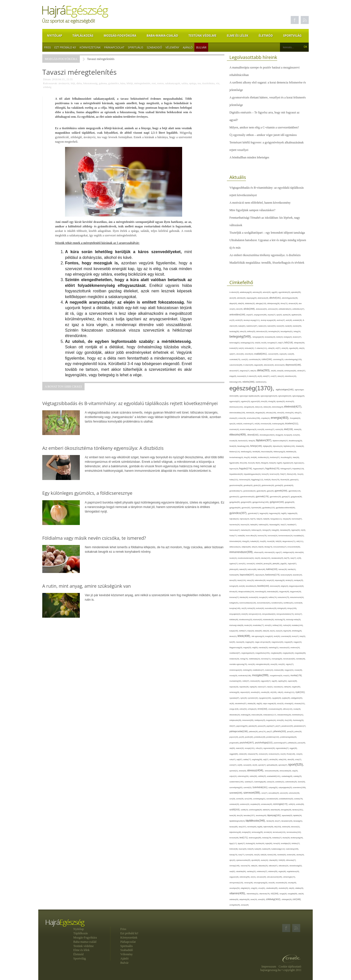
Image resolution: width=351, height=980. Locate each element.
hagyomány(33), (275, 513)
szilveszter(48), (294, 793)
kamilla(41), (292, 569)
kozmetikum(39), (271, 608)
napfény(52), (283, 681)
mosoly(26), (234, 676)
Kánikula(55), (235, 575)
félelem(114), (235, 452)
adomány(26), (258, 292)
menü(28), (252, 664)
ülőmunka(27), (291, 860)
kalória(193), (272, 569)
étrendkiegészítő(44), (268, 435)
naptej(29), (254, 687)
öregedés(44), (272, 720)
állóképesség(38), (274, 303)
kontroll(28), (299, 603)
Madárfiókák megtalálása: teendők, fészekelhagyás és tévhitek (267, 263)
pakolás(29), (253, 726)
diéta (79, 83)
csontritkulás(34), (255, 359)
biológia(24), (288, 337)
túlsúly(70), (234, 855)
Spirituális (135, 47)
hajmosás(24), (245, 519)
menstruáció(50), (289, 659)
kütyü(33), (251, 631)
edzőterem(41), (261, 382)
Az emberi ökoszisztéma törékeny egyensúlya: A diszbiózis (265, 255)
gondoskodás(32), (250, 491)
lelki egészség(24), (258, 636)
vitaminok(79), (265, 894)
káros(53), (233, 580)
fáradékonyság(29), (296, 441)
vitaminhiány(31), (253, 894)
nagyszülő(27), (266, 681)
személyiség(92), (236, 787)
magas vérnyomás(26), (263, 642)
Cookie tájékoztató (290, 967)
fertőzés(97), (275, 457)
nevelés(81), (256, 692)
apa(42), (280, 315)
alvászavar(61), (262, 309)
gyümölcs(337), (239, 513)
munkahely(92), (236, 681)
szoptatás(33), (255, 804)
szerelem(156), (299, 787)
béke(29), (244, 331)
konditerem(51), (277, 603)
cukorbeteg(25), (279, 359)
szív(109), (249, 799)
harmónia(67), (297, 519)
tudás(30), (258, 849)
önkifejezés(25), (260, 720)
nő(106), (274, 692)
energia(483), (280, 418)
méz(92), (282, 664)
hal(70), (253, 519)
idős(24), (255, 547)
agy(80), (275, 292)
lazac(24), (280, 631)
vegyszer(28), (234, 877)
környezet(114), (255, 614)
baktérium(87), (252, 326)
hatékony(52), (264, 525)
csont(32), (245, 359)
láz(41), (273, 631)
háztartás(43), (246, 530)
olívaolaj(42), (289, 704)
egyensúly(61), (235, 401)
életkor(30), (268, 407)
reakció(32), (240, 748)
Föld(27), (284, 474)
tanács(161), (298, 810)
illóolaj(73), (269, 547)
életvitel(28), (251, 413)
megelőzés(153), (263, 653)
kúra (123, 83)
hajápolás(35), (293, 513)
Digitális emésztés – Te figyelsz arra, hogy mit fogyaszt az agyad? (264, 116)
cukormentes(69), (236, 365)
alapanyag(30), (252, 298)
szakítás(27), (249, 782)
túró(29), (257, 855)
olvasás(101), (300, 704)
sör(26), (255, 765)
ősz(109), (289, 720)
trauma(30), (243, 849)
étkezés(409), (238, 435)
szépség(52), (273, 787)
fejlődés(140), (290, 446)
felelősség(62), (247, 452)
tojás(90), (269, 844)
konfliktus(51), (289, 603)
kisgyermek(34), (296, 592)
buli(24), (242, 348)
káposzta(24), (260, 575)
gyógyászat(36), (296, 497)
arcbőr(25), (240, 320)
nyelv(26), (244, 698)
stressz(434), (256, 770)
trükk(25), (251, 849)
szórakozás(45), (267, 804)
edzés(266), (249, 382)
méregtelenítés (142, 83)
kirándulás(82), (273, 592)
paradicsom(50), (288, 726)
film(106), (244, 463)
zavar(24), (254, 899)
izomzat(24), (251, 564)
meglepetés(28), (289, 653)
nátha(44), (288, 687)
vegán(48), (283, 871)
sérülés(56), (274, 759)
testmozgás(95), (255, 838)
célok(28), (285, 348)
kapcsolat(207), (247, 575)
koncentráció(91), (264, 603)
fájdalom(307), (264, 440)
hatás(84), (254, 525)
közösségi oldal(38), (237, 625)
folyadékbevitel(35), (237, 474)
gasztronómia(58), (236, 485)
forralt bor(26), (275, 474)
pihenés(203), (280, 731)
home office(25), (252, 536)
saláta (185, 83)
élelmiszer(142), (237, 407)
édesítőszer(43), (291, 376)
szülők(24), (245, 810)
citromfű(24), (249, 354)
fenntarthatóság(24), (237, 457)
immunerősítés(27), (280, 547)
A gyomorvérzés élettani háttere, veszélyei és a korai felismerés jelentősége (268, 101)
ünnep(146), (235, 866)
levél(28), (277, 636)
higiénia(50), (296, 530)
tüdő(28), (264, 855)
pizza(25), (291, 732)
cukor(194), (267, 359)
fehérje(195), (257, 446)
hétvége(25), (267, 530)
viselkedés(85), (272, 888)
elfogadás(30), (261, 413)
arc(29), (232, 320)
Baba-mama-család (162, 36)
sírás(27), (298, 759)
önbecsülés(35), (257, 715)
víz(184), (275, 894)
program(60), (235, 743)
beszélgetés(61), (287, 331)
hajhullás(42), (235, 519)
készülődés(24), (251, 586)
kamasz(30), (283, 569)
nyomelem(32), (253, 698)
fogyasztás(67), (259, 469)
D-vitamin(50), (249, 365)
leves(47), (296, 636)
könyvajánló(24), (235, 614)
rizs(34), (284, 754)
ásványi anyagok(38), (269, 320)
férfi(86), (254, 458)
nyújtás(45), (286, 698)
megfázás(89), (277, 653)
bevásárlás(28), (270, 337)
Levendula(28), (286, 636)
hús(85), (263, 541)
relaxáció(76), (253, 754)
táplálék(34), (298, 815)
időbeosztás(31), (236, 547)
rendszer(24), (264, 754)
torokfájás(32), (286, 843)
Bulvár (201, 47)
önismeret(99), (248, 720)
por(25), (242, 737)
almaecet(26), (293, 303)
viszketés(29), (284, 888)
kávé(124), (242, 580)
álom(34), (240, 309)
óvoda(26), (297, 709)
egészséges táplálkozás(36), (250, 396)
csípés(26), (283, 354)
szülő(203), (235, 810)
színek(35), (240, 799)
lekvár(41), (234, 636)
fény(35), (247, 457)
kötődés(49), (234, 620)
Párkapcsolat (114, 47)
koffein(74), (273, 597)
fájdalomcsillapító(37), (281, 441)
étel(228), (289, 429)
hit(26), (303, 530)
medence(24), (295, 648)
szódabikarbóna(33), (286, 799)
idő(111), (300, 541)
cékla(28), (272, 348)
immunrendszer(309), (242, 552)
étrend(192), (254, 435)
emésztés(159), (254, 418)
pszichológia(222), (264, 743)
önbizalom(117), (270, 715)
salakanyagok (173, 83)
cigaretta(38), (294, 348)
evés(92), (297, 435)
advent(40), (267, 292)
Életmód (266, 36)
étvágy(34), (280, 435)
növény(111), (290, 692)
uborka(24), (300, 855)
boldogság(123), (248, 343)
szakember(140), (237, 782)
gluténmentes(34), (268, 485)
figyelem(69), (235, 463)
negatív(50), (296, 687)
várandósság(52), (296, 866)
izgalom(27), (234, 564)
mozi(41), (287, 676)
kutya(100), (234, 631)
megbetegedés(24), (248, 653)
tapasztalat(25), (288, 815)
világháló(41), (246, 888)
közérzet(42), (258, 620)
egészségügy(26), (298, 396)
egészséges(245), (285, 390)
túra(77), (242, 855)
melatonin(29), (235, 659)
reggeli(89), (234, 754)
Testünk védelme (202, 36)
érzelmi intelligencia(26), (249, 429)
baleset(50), (272, 326)
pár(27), (278, 726)
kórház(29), (252, 608)
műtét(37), (246, 681)
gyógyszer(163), (277, 502)
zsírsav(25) (245, 905)
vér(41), (254, 877)
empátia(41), (266, 418)
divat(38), (281, 371)
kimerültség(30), (261, 592)
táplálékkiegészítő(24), (238, 821)
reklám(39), (243, 754)
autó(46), (289, 320)
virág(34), (255, 888)
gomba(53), (279, 485)
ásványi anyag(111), (252, 320)
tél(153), (278, 827)
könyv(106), (292, 608)
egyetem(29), (246, 401)
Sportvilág (292, 36)
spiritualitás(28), (273, 765)
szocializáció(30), (273, 799)
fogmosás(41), (299, 463)
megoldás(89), (300, 653)
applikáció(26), (297, 315)
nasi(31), (270, 687)
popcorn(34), (234, 737)
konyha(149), (236, 608)
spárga (193, 83)
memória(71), (266, 659)
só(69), (240, 765)
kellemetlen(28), (261, 580)
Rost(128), (291, 754)
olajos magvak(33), (270, 704)
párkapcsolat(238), (239, 731)
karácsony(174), (273, 575)
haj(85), (284, 513)
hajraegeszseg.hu (271, 970)
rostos (160, 83)
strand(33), (243, 771)
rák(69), (233, 748)
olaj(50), (260, 704)
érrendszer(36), (266, 424)
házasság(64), (275, 525)
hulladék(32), (255, 541)
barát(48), (289, 326)
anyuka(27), (272, 315)
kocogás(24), (264, 597)
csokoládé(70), (235, 359)
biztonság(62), (235, 343)
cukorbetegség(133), (293, 359)
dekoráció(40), (269, 365)
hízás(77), (234, 536)
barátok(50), (297, 326)
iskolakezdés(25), (278, 558)
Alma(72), (284, 303)
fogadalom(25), (288, 463)
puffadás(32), (293, 743)
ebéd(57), (267, 376)
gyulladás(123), (269, 508)
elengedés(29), (249, 407)
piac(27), (270, 732)
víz (218, 83)
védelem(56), (273, 871)
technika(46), (252, 827)
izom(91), (243, 564)
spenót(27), (262, 765)
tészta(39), (287, 838)
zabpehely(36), (245, 899)
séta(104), (283, 759)
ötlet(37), (233, 726)
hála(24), (260, 519)
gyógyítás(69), (235, 502)
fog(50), (280, 463)
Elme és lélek (237, 36)
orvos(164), (263, 709)
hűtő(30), (279, 541)
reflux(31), (260, 748)
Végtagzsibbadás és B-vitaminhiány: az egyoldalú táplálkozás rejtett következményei (267, 191)
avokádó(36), (298, 320)
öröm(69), (281, 720)
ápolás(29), (287, 315)
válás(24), (255, 866)
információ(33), (270, 552)
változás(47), (274, 866)
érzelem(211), (292, 424)
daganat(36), (259, 365)
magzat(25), (248, 648)
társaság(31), (298, 821)
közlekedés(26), (269, 620)
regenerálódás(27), (283, 748)
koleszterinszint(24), (297, 597)
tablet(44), (267, 810)
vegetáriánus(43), (293, 871)
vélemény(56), (245, 877)
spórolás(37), (283, 765)
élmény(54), (290, 413)
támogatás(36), (287, 810)
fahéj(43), (252, 441)
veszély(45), (292, 883)
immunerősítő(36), (294, 547)
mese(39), (274, 664)
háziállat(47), (292, 525)
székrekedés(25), (291, 782)
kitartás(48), (244, 597)
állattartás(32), (250, 303)
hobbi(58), (242, 536)
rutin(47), (233, 759)
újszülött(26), (256, 860)
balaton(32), (263, 326)
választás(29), (263, 866)
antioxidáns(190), (238, 315)
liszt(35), (233, 642)
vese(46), (272, 883)
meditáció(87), (235, 653)
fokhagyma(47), (286, 469)
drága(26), (233, 376)
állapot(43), (234, 303)
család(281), (261, 354)
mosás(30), (298, 670)
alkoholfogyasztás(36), (290, 298)
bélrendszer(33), (262, 331)
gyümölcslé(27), (254, 513)
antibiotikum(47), (299, 309)
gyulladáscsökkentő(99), (286, 508)
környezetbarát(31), (269, 614)
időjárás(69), (247, 547)
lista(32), (303, 636)
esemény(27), (270, 429)
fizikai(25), (273, 463)
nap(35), (275, 681)
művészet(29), (255, 681)
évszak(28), (234, 441)
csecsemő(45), (274, 354)
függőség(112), (258, 480)
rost (154, 83)
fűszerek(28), (285, 480)
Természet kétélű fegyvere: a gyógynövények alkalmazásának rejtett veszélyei (267, 146)
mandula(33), (264, 648)
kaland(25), (243, 569)
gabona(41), (295, 480)
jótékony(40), (234, 569)
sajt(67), (240, 759)
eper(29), (233, 424)
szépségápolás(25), (286, 787)
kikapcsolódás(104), (247, 592)
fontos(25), (266, 474)
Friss (48, 47)
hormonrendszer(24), (286, 536)
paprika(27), (271, 726)
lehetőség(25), (297, 631)
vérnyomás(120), (237, 883)
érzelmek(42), (235, 429)
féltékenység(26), (280, 452)
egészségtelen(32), (285, 396)
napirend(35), (292, 681)
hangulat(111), (277, 519)
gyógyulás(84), (236, 508)
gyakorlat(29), (262, 491)
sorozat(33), (248, 765)
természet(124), (280, 832)
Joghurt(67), (292, 564)
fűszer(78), (276, 480)
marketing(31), (274, 648)
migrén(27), (290, 664)
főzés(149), (292, 474)
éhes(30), (265, 401)
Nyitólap (55, 36)
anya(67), (250, 315)
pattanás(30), (254, 732)
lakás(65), (259, 631)
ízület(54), (260, 564)
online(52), (244, 709)
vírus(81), (262, 888)
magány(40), (250, 642)
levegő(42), (270, 636)
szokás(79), (298, 799)
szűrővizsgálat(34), (256, 810)
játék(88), (276, 564)
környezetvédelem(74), (286, 614)
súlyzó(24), (234, 776)
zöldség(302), (274, 899)
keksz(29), (251, 580)
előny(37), (298, 413)
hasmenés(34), (235, 525)
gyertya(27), (286, 497)
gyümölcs (114, 83)
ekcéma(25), (290, 401)
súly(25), (295, 771)
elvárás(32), (234, 418)
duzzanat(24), (242, 376)
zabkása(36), (234, 899)
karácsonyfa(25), (287, 575)
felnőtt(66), (257, 452)
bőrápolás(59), (299, 343)
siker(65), (291, 759)
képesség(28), (280, 580)
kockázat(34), (254, 597)
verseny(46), (249, 883)
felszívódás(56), (267, 452)
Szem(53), (302, 782)
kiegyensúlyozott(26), (297, 586)
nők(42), (281, 692)
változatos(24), (284, 866)
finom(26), (252, 463)
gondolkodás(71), (236, 491)
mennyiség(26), (277, 659)
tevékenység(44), (297, 838)
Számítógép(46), (261, 782)
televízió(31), (296, 827)
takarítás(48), (276, 810)
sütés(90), (254, 776)
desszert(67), (235, 371)
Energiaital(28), (295, 418)
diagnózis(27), (245, 371)
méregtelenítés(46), (263, 664)
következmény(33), (246, 620)
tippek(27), (242, 843)
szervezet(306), (252, 793)
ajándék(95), (296, 292)
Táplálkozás (83, 36)
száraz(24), (271, 782)
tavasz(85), (234, 827)
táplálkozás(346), (256, 821)
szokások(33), (235, 804)
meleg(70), (245, 659)
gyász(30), (271, 491)
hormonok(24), (273, 536)
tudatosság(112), (279, 849)
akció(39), (233, 298)
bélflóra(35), (252, 331)
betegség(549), (241, 336)
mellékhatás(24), (255, 659)
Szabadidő (154, 47)
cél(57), (278, 348)
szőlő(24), (292, 804)
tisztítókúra (208, 83)
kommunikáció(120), (248, 603)
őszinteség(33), (298, 720)
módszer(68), (279, 670)
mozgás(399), (261, 675)
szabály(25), (297, 776)
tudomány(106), (292, 849)
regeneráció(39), (270, 748)
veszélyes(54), (235, 888)
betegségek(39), (259, 337)
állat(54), (242, 303)
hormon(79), (263, 536)
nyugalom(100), (266, 698)
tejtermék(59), (269, 827)
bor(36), (264, 343)
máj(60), (255, 648)
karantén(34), (298, 575)
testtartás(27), (277, 838)
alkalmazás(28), (264, 298)
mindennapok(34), (236, 670)
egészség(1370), (253, 388)
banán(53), (281, 326)
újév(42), (233, 860)
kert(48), (243, 586)
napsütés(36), (244, 687)
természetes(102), (294, 832)
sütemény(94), (244, 776)
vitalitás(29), (299, 888)
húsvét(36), (271, 541)
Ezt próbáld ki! (65, 47)
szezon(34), (284, 793)
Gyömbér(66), (257, 508)
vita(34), (292, 888)
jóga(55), (284, 564)
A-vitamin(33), (235, 292)
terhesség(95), (258, 832)
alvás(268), (250, 309)
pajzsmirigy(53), (242, 726)
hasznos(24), (245, 525)
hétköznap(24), (257, 530)
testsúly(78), (267, 838)
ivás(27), (294, 558)
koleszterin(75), (284, 597)
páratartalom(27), (300, 726)
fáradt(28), (233, 446)
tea (199, 83)
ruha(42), (300, 754)
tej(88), (260, 827)
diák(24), (254, 371)
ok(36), (232, 704)
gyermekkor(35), (276, 497)
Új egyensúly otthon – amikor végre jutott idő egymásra (263, 135)
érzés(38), (261, 429)
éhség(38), (272, 401)
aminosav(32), (273, 309)
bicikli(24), (280, 337)
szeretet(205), (236, 793)
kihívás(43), (234, 592)
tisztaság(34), (251, 843)
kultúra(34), (287, 625)
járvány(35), (268, 564)
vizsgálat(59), (293, 894)
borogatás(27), (273, 343)
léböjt (130, 83)
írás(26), (258, 558)
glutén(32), (257, 485)
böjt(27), (281, 343)
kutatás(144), (298, 625)
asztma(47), (281, 320)
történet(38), (234, 849)
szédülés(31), (280, 782)
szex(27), (265, 793)
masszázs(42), (285, 648)
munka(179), (296, 675)
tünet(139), (272, 855)
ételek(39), (298, 429)
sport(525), (296, 764)
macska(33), (241, 642)
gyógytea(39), (290, 502)
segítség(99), (258, 759)
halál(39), (267, 519)
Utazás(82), (274, 860)
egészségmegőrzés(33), (269, 396)
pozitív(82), (250, 737)
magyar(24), (298, 642)
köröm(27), (299, 614)
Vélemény (172, 47)
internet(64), (300, 552)
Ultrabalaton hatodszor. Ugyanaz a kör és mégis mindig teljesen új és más (268, 244)
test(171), (244, 838)
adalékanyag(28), (246, 292)
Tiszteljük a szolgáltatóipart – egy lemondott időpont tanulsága (267, 233)
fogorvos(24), (234, 469)
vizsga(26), (284, 894)
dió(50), (274, 371)
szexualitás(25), (274, 793)
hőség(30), (246, 541)
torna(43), (277, 843)
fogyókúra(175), (273, 469)
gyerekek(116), (295, 491)
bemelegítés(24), (274, 331)
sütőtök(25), (263, 776)
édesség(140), (236, 382)
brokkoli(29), (234, 348)
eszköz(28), (280, 429)
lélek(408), (245, 636)
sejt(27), (266, 759)
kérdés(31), (290, 580)
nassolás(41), (279, 687)
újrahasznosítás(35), (244, 860)
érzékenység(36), (279, 424)
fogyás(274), (246, 468)
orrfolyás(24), (253, 709)
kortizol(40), (260, 608)
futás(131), (234, 480)
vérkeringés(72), (289, 877)
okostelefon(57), (241, 704)
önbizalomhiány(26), (285, 715)
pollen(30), (298, 732)
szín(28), (233, 799)
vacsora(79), (246, 866)
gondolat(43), (289, 485)
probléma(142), (273, 737)
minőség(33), (248, 670)
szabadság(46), (287, 776)
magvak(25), (289, 642)
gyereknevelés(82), (248, 497)
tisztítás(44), (261, 843)
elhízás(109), (272, 413)
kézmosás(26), (275, 586)
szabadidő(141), (274, 776)
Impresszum (269, 967)
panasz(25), (262, 726)
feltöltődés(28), (291, 452)
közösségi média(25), (293, 620)
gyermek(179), (263, 496)
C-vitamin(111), (261, 348)
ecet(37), (274, 376)
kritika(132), (278, 625)
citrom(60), (240, 354)
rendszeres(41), (274, 754)
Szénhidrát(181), (260, 787)
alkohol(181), (276, 298)
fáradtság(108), (244, 446)
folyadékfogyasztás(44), (253, 474)
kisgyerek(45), (285, 592)
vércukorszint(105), (275, 877)
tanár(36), (233, 815)
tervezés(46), (234, 838)
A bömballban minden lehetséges (249, 157)
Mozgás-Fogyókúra (120, 36)
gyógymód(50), (247, 502)
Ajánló (188, 47)
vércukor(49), (262, 877)
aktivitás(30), (242, 298)
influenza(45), (259, 552)
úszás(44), (265, 860)
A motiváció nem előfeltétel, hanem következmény (260, 203)
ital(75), (287, 558)
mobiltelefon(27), (259, 670)
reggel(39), (293, 748)
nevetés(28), (266, 692)
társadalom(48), (287, 821)
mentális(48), (301, 659)
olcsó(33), (281, 704)
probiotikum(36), (260, 737)
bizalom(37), (297, 337)
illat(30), (261, 547)
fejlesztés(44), (278, 446)
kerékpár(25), (299, 580)
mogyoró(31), (289, 670)
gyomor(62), (247, 508)
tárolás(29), (271, 821)
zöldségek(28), (287, 899)
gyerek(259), (282, 491)
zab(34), (301, 894)
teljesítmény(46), (236, 832)
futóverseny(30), (245, 480)
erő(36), (257, 424)
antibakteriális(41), (286, 309)
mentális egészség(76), (239, 664)
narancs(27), (262, 687)
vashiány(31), (252, 871)
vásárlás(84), (241, 872)
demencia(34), (280, 365)
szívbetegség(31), (260, 799)
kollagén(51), (234, 603)
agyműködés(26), (285, 292)
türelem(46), (292, 855)
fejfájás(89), (268, 446)
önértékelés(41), (298, 715)
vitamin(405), (238, 893)
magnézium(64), (278, 642)
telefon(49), (287, 827)
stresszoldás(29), (286, 771)
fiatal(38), (296, 457)
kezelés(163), (264, 586)
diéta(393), (264, 370)
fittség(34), (265, 463)
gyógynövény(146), (261, 502)
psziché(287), (247, 742)
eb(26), (260, 376)
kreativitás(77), (259, 625)
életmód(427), (293, 406)
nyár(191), (300, 692)
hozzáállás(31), (299, 536)
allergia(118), (261, 303)
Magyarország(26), (236, 648)
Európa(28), (288, 435)
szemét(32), (248, 787)
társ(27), (278, 821)
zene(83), (262, 900)
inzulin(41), (234, 558)
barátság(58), (235, 331)
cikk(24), (302, 348)
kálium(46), (262, 569)
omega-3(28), (234, 709)
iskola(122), (266, 558)
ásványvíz (64, 83)
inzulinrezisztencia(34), (246, 558)
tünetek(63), (282, 855)
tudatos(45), (267, 849)
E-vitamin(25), (252, 376)
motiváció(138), (245, 676)
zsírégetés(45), (235, 905)
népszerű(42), (245, 692)
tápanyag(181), (275, 815)
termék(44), (268, 832)
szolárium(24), (245, 804)
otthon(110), (288, 709)
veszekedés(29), (282, 883)
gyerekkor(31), (235, 497)
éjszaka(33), (281, 401)
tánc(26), (240, 815)
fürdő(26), (268, 480)
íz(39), (299, 558)
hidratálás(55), (286, 530)
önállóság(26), (246, 715)
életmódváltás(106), (238, 413)
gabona (103, 83)
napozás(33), (234, 687)
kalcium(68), (253, 569)
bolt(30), (258, 343)
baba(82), (242, 326)
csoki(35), (291, 354)
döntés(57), (301, 371)
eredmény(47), (249, 424)
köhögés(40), (282, 608)
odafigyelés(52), (297, 698)
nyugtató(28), (277, 698)
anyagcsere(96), (261, 315)
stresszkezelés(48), (272, 771)
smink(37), (233, 765)
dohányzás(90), (291, 371)
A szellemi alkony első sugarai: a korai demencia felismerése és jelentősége (268, 86)
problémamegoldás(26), (289, 737)
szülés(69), (300, 804)
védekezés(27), (263, 871)
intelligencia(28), (289, 552)
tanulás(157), (250, 815)
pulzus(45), (302, 743)
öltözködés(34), (235, 715)
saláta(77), (248, 759)
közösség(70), (280, 620)
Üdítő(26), (282, 860)
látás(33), (267, 631)
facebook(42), (243, 441)
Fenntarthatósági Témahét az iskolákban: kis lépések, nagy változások (265, 221)
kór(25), (245, 608)
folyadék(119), (298, 469)
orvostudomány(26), (276, 709)
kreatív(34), (248, 625)
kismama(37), (235, 597)
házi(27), (284, 525)
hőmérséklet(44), (236, 541)
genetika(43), (248, 485)
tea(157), (243, 827)
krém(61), (269, 625)
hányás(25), (287, 519)
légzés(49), (288, 631)
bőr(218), (289, 343)
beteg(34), (297, 331)
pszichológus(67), (281, 743)
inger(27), (279, 552)
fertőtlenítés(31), (264, 457)
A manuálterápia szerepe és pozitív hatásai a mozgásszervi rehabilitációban (264, 71)
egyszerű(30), (256, 401)
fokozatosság (90, 83)
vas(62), (233, 871)
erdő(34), (240, 424)
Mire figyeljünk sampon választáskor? (252, 210)
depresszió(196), (293, 365)
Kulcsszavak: (50, 83)
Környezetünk (90, 47)
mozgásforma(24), (277, 676)
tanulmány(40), (262, 815)
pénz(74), (263, 732)
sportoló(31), (234, 771)
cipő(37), (233, 354)
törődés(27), (296, 843)
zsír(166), (297, 899)
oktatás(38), (252, 704)
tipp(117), (234, 843)
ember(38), (243, 418)
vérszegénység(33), (261, 883)
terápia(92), (247, 832)
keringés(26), (234, 586)
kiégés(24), (285, 586)
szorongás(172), (281, 804)
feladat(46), (300, 446)
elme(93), (281, 413)
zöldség (47, 87)
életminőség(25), (278, 407)
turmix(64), (250, 855)
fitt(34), (258, 463)
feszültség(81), (287, 457)
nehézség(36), (235, 692)
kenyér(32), (271, 580)
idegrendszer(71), (289, 541)
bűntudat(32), (250, 348)
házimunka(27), (235, 530)
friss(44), (301, 474)
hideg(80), (276, 530)
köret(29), (245, 614)
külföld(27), (243, 631)
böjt (73, 83)
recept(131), (250, 748)
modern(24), (269, 670)
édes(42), (281, 376)
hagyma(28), (264, 513)
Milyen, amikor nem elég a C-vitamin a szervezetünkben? (264, 127)
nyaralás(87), (235, 698)
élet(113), (259, 407)
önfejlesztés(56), (236, 720)
